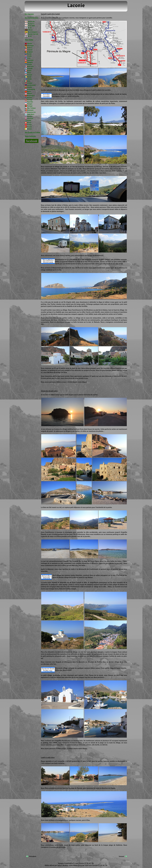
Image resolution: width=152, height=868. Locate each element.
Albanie (29, 44)
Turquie (29, 127)
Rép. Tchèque (31, 108)
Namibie (30, 98)
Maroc (29, 91)
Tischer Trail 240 (33, 34)
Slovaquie (30, 118)
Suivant (121, 856)
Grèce (29, 73)
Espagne (30, 62)
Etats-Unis (30, 66)
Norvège (30, 100)
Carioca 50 (31, 22)
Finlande (30, 69)
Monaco (29, 93)
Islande (29, 79)
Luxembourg (31, 89)
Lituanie (30, 87)
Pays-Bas (30, 102)
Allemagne (30, 46)
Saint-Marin (31, 114)
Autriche (30, 50)
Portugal (30, 106)
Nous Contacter (30, 136)
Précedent (33, 856)
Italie (28, 81)
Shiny (80, 865)
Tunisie (29, 125)
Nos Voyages (29, 14)
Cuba (29, 58)
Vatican (29, 129)
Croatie (29, 56)
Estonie (29, 64)
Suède (29, 121)
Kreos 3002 (31, 26)
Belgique (30, 52)
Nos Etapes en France (32, 132)
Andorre (30, 48)
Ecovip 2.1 (31, 24)
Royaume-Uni (31, 112)
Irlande (29, 77)
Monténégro (31, 96)
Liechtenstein (31, 85)
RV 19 (30, 36)
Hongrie (29, 75)
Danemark (30, 60)
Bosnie (29, 54)
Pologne (30, 104)
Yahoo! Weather (63, 865)
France (29, 71)
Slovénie (30, 116)
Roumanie (30, 110)
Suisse (29, 123)
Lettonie (30, 83)
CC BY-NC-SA (89, 863)
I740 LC (30, 30)
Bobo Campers (32, 32)
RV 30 (30, 28)
